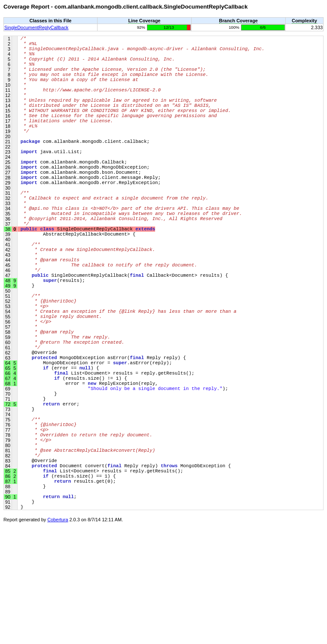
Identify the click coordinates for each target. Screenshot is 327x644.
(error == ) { (60, 451)
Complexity (304, 21)
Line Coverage (144, 21)
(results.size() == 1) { (68, 586)
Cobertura (58, 638)
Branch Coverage (238, 21)
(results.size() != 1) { (74, 464)
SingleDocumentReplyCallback (36, 27)
